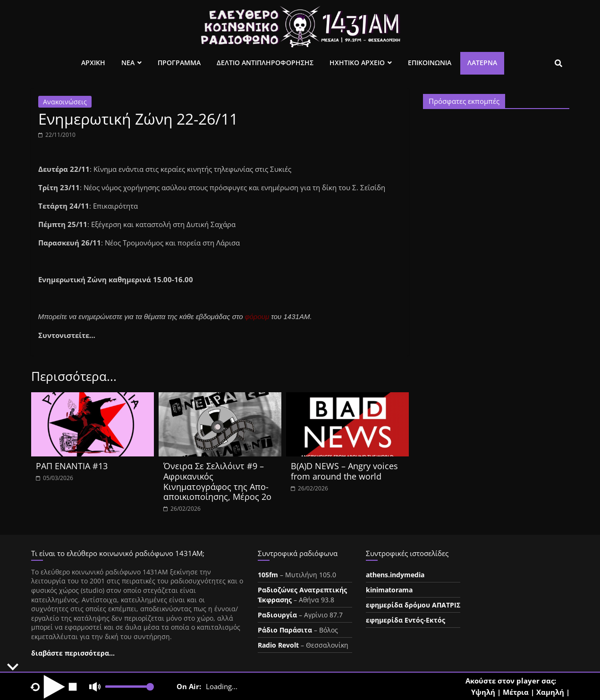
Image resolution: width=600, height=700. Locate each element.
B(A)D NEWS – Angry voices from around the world (344, 471)
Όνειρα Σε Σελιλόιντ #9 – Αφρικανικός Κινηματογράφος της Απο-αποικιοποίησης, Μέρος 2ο (217, 481)
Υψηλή (483, 692)
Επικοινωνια (430, 63)
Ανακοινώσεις (65, 102)
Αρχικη (93, 63)
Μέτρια (516, 692)
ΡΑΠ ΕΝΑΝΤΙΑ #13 (72, 466)
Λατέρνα (482, 63)
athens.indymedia (395, 575)
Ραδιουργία (277, 615)
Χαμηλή (550, 692)
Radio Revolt (278, 645)
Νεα (128, 63)
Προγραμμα (179, 63)
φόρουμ (257, 316)
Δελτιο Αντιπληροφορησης (265, 63)
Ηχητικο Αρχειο (357, 63)
